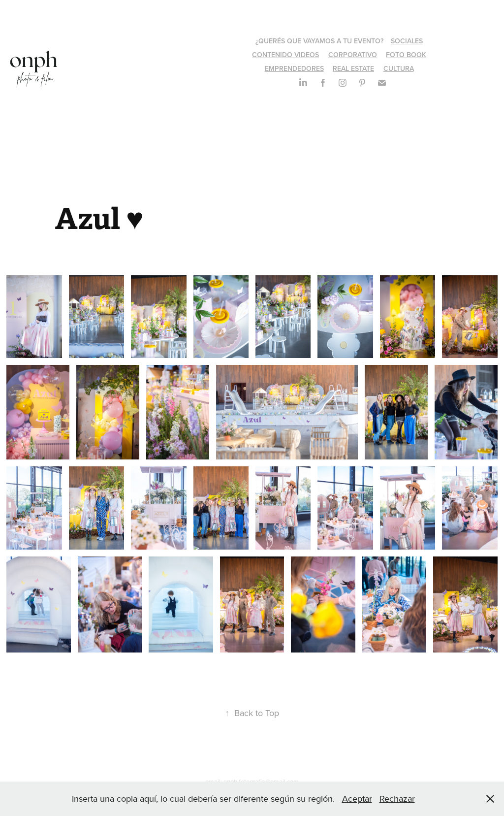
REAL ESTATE (353, 68)
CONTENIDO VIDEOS (285, 55)
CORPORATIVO (353, 55)
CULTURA (399, 68)
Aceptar (357, 799)
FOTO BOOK (406, 55)
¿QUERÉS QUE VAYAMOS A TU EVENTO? (319, 41)
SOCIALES (407, 41)
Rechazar (397, 799)
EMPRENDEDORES (294, 68)
